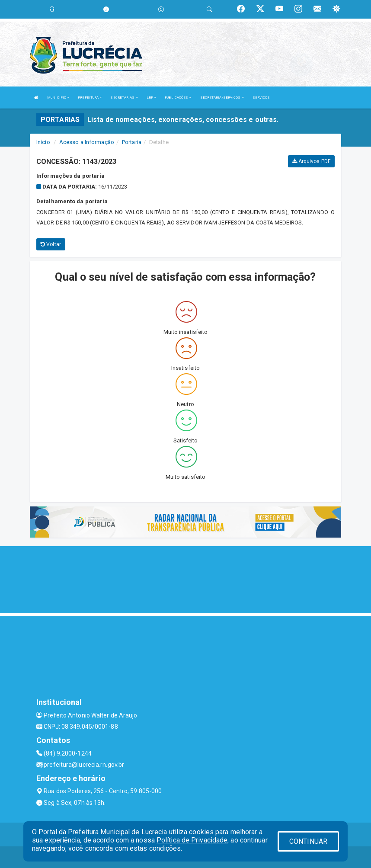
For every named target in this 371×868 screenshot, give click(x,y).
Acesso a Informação (87, 142)
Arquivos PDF (311, 161)
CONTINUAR (308, 841)
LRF (152, 98)
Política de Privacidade (192, 840)
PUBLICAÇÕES (178, 98)
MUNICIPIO (58, 98)
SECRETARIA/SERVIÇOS (222, 98)
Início (43, 142)
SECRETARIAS (124, 98)
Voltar (51, 244)
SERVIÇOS (261, 98)
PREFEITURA (90, 98)
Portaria (132, 142)
